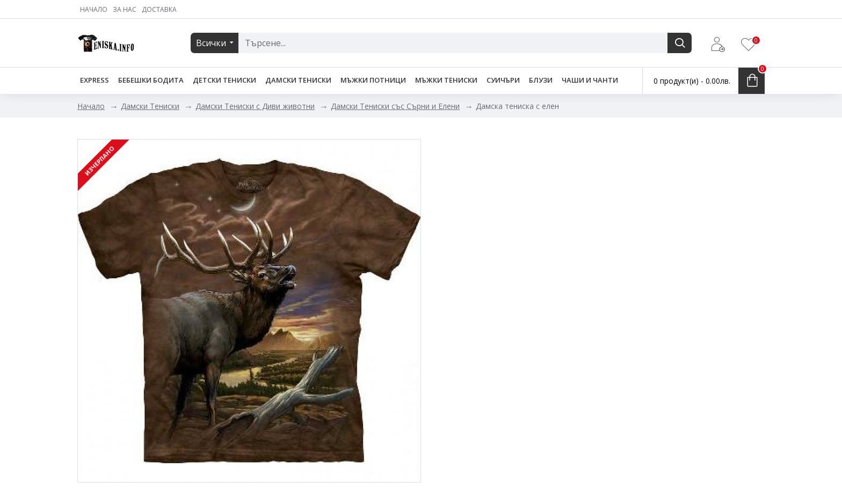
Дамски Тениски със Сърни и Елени (395, 106)
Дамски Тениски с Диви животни (255, 106)
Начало (91, 106)
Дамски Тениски (150, 106)
